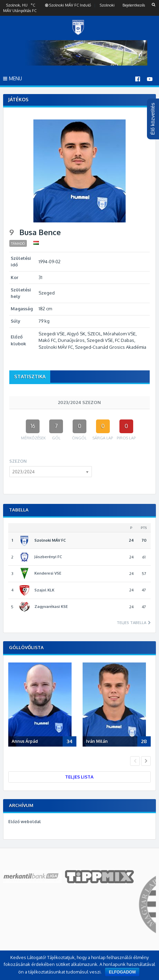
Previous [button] (135, 761)
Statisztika (30, 376)
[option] (44, 706)
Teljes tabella (132, 623)
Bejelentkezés (134, 5)
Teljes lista (79, 777)
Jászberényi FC (48, 557)
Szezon (18, 461)
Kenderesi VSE (48, 573)
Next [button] (146, 761)
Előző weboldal (25, 822)
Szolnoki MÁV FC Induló (68, 5)
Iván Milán (97, 741)
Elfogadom (122, 972)
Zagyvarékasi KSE (51, 607)
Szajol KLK (44, 590)
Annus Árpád (25, 741)
